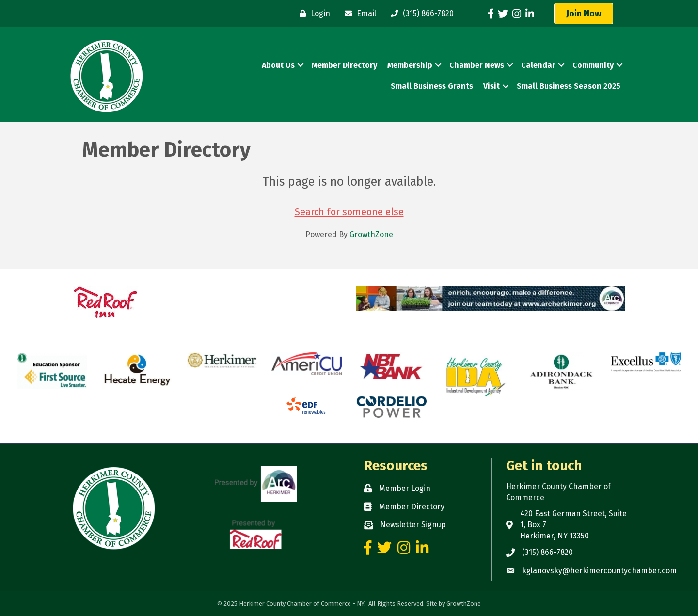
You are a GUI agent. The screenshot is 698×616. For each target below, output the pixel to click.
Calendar (538, 65)
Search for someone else (349, 212)
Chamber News (477, 65)
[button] (584, 14)
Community (593, 65)
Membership (410, 65)
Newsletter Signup (413, 525)
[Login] (312, 14)
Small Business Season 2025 (569, 86)
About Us (278, 65)
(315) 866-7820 (547, 552)
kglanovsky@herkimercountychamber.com (599, 571)
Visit (492, 86)
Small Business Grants (432, 86)
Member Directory (344, 65)
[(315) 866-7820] (420, 14)
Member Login (405, 488)
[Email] (358, 14)
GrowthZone (371, 234)
